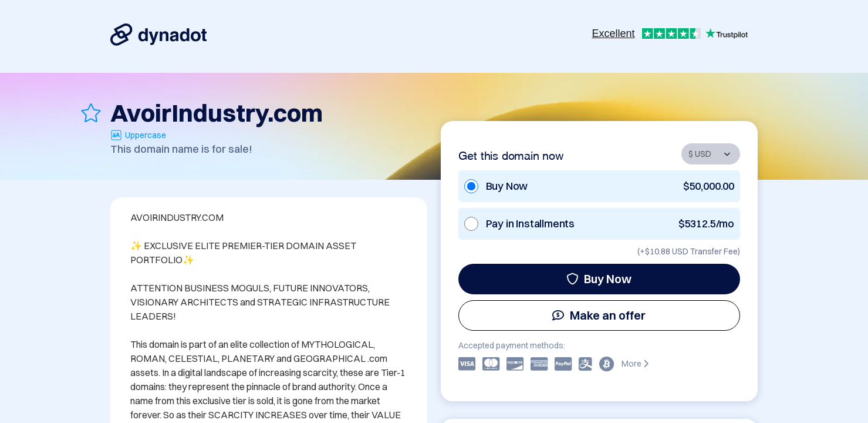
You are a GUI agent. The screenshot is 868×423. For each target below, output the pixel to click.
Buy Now (599, 279)
